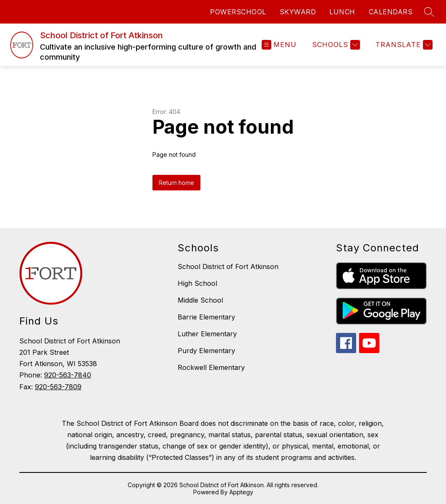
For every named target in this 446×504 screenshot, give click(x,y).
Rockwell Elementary (211, 367)
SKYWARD (298, 12)
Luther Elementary (207, 334)
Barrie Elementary (206, 317)
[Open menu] (279, 45)
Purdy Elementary (206, 351)
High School (197, 283)
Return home (176, 183)
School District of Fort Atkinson (228, 267)
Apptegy (241, 492)
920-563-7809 (58, 387)
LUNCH (342, 12)
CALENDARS (391, 12)
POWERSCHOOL (238, 12)
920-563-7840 (68, 375)
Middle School (200, 300)
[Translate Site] (403, 45)
